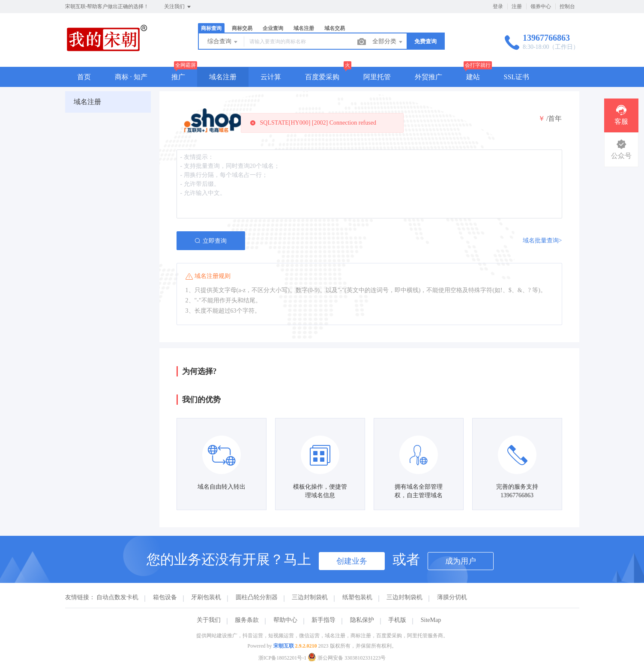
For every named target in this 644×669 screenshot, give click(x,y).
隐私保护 (362, 620)
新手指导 (323, 620)
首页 (84, 77)
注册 (517, 6)
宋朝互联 (284, 646)
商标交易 (242, 28)
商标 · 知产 (131, 77)
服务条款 (247, 620)
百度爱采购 (322, 77)
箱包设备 (165, 597)
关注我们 (178, 7)
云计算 (271, 77)
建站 (473, 77)
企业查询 (273, 28)
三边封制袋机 (310, 597)
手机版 (397, 620)
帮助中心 (285, 620)
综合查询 (223, 42)
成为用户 (461, 561)
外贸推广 (428, 77)
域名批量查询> (542, 240)
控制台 (567, 6)
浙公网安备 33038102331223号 (347, 658)
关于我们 (209, 620)
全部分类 (388, 42)
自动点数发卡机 (117, 597)
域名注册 (304, 28)
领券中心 (541, 6)
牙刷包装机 (206, 597)
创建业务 (352, 561)
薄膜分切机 (452, 597)
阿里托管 (377, 77)
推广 (178, 77)
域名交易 (335, 28)
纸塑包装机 (357, 597)
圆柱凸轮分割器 (257, 597)
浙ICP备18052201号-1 (283, 658)
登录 (498, 6)
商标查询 (211, 28)
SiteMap (431, 620)
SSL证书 (517, 77)
